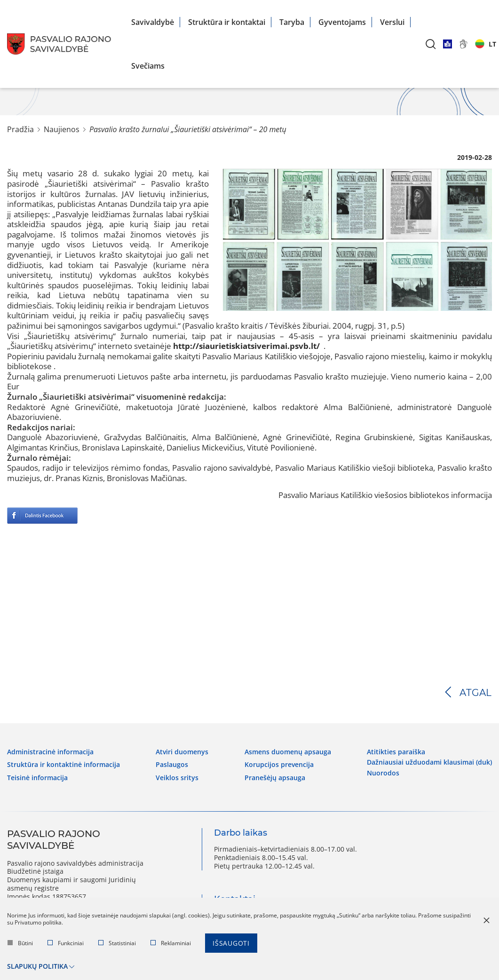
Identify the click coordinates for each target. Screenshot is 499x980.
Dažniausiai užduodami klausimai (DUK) (429, 762)
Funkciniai (66, 943)
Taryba (292, 22)
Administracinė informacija (50, 752)
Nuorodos (383, 773)
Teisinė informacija (37, 778)
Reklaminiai (171, 943)
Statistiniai (117, 943)
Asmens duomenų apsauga (288, 752)
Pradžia (20, 129)
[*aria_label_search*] (431, 44)
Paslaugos (172, 765)
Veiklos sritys (177, 778)
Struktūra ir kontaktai (227, 22)
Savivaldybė (153, 22)
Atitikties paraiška (396, 752)
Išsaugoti (231, 943)
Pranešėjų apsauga (275, 778)
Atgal (476, 693)
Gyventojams (342, 22)
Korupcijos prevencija (279, 765)
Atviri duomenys (182, 752)
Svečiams (148, 66)
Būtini (20, 943)
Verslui (392, 22)
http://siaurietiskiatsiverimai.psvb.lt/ (246, 346)
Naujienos (62, 129)
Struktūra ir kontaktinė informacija (63, 765)
